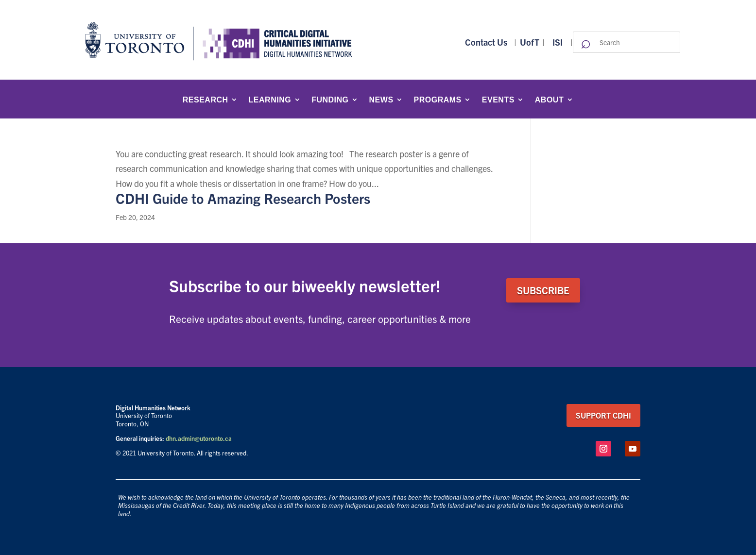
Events (498, 100)
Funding (330, 100)
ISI (558, 42)
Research (206, 100)
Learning (270, 100)
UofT (530, 42)
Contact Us (486, 42)
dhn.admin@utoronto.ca (199, 438)
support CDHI (603, 415)
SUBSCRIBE (543, 290)
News (381, 100)
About (549, 100)
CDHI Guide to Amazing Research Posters (243, 198)
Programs (438, 100)
